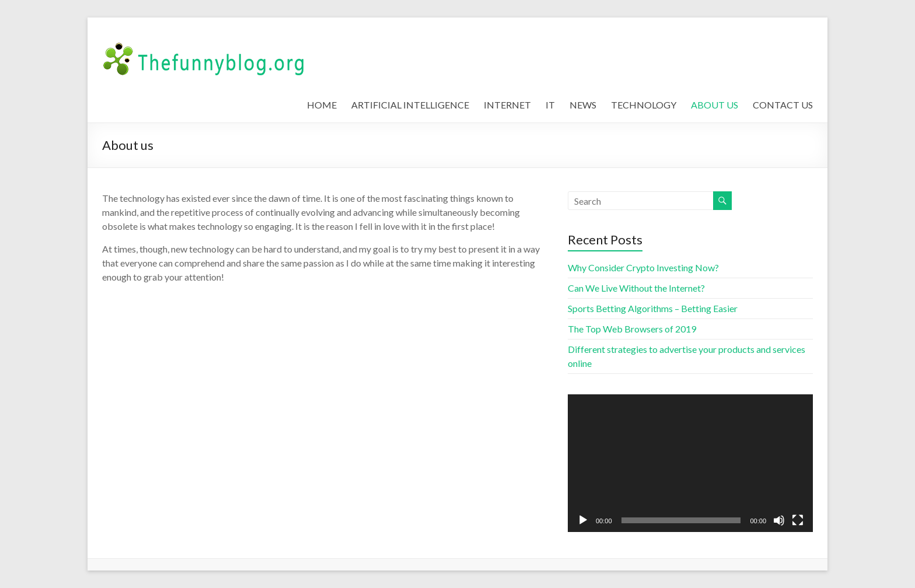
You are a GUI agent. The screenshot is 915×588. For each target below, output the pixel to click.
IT (550, 105)
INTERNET (507, 105)
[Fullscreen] (798, 520)
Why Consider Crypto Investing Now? (643, 267)
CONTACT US (783, 105)
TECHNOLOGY (644, 105)
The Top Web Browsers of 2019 (632, 329)
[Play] (583, 520)
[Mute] (779, 520)
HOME (322, 105)
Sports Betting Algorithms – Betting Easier (653, 308)
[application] (690, 463)
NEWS (583, 105)
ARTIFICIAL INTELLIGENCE (410, 105)
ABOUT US (715, 105)
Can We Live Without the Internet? (636, 288)
